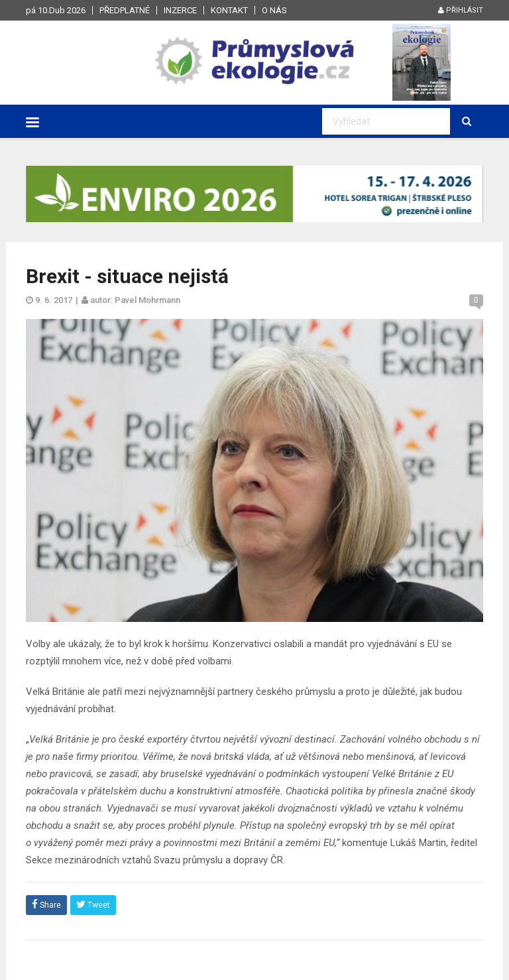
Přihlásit (461, 10)
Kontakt (229, 10)
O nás (274, 10)
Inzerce (180, 10)
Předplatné (125, 10)
